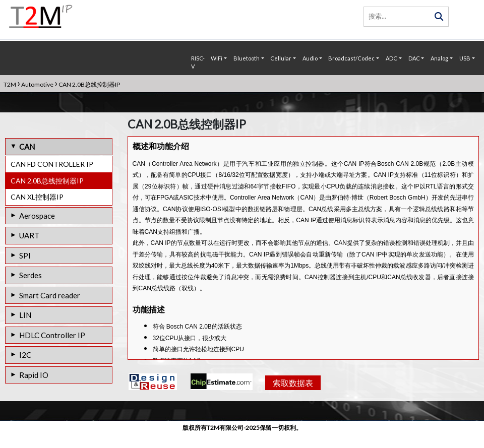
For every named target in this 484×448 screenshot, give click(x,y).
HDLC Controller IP (52, 335)
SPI (25, 255)
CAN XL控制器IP (37, 197)
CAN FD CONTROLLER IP (52, 164)
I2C (25, 355)
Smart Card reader (50, 295)
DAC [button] (414, 58)
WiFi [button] (217, 58)
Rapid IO (34, 375)
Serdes (31, 275)
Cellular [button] (281, 58)
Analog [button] (439, 58)
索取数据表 (292, 402)
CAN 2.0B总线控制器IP (47, 181)
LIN (25, 315)
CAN (27, 147)
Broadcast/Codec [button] (351, 58)
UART (29, 235)
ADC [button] (391, 58)
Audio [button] (310, 58)
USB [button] (465, 58)
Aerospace (37, 216)
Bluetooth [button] (247, 58)
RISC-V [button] (198, 62)
